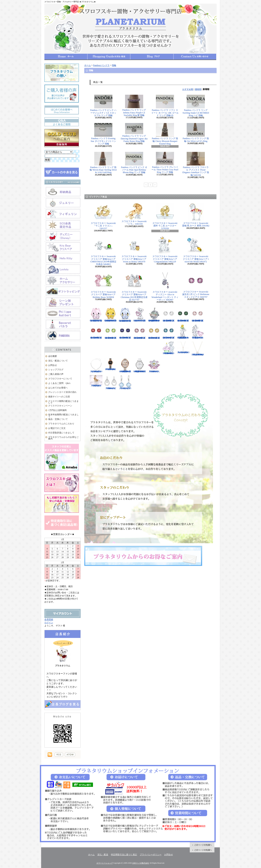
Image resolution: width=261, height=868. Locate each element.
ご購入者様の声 (56, 374)
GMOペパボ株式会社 (141, 863)
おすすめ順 (188, 89)
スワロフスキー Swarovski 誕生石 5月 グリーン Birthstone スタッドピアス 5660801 (183, 315)
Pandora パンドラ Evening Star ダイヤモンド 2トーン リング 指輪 (103, 134)
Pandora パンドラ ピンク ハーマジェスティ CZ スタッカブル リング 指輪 (103, 106)
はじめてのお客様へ (58, 388)
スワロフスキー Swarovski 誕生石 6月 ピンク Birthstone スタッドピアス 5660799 (198, 315)
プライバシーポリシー (151, 855)
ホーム (66, 57)
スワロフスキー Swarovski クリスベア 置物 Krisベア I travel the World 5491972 (196, 250)
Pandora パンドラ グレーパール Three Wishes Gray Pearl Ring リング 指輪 (165, 163)
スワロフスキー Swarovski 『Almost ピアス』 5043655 (111, 382)
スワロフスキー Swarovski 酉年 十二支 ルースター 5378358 (165, 216)
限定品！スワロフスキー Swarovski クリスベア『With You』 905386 (198, 332)
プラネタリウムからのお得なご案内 (63, 438)
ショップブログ (152, 57)
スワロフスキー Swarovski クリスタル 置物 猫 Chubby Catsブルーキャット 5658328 (125, 315)
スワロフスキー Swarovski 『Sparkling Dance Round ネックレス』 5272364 (198, 349)
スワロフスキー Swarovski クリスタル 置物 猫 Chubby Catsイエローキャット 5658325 (111, 315)
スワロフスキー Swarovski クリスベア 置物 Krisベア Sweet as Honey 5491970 (134, 250)
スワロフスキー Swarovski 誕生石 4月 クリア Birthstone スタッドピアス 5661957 (169, 315)
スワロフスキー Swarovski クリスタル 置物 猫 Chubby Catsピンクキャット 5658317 (96, 315)
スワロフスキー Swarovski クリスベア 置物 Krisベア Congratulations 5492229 (165, 250)
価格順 (198, 89)
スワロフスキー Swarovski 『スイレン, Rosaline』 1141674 (154, 365)
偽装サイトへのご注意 (59, 397)
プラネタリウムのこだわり (61, 424)
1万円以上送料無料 (57, 410)
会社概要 (53, 356)
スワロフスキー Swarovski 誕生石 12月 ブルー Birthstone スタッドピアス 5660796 (169, 332)
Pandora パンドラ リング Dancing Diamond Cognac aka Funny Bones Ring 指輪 (134, 133)
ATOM (70, 755)
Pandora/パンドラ (101, 65)
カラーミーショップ (105, 863)
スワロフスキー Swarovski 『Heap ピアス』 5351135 (125, 382)
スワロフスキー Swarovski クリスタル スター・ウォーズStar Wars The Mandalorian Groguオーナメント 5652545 (154, 315)
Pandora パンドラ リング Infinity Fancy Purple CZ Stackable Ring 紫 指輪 (134, 106)
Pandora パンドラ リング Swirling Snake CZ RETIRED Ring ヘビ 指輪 (196, 106)
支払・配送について (109, 57)
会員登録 (49, 619)
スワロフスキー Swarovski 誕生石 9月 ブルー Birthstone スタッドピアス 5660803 (125, 332)
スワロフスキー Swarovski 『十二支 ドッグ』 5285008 (96, 381)
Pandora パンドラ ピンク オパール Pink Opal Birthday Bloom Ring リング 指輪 (134, 163)
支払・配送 (103, 855)
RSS (59, 755)
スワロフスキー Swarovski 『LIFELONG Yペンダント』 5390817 (183, 347)
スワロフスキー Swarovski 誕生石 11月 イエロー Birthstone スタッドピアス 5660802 (154, 332)
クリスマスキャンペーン (60, 406)
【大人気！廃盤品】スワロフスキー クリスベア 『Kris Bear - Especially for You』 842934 (183, 332)
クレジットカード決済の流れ (62, 392)
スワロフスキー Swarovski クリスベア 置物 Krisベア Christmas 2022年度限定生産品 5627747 (134, 286)
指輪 (114, 65)
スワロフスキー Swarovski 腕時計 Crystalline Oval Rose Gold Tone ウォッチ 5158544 (125, 365)
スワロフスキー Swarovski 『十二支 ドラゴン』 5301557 (103, 216)
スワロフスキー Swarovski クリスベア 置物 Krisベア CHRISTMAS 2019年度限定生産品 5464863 (103, 251)
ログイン (49, 623)
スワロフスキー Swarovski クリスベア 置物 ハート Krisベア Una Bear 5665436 (140, 315)
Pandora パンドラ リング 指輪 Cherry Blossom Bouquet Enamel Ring (165, 134)
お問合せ (195, 57)
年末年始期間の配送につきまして (63, 415)
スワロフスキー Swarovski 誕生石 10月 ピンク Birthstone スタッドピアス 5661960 (140, 332)
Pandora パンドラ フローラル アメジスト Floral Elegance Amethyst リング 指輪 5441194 (196, 164)
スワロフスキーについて (60, 379)
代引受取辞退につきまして (61, 433)
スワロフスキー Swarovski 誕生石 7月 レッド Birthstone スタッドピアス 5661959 (96, 332)
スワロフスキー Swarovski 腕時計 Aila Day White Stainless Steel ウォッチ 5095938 (140, 365)
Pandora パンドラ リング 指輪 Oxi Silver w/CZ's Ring (196, 133)
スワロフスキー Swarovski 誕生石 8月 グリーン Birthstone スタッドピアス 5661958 (111, 332)
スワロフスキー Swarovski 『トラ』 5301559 (134, 214)
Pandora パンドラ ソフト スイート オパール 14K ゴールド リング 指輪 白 (165, 106)
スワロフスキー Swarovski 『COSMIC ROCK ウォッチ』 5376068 (111, 364)
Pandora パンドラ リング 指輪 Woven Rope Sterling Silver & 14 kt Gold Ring (103, 163)
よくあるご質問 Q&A (59, 383)
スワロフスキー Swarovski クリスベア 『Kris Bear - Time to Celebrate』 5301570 (169, 348)
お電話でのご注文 (57, 428)
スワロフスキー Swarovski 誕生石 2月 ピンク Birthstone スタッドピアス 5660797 (196, 285)
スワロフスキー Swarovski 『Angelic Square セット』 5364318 (96, 365)
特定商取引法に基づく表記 (124, 855)
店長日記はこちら (63, 704)
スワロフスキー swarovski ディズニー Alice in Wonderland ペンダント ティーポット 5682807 (165, 286)
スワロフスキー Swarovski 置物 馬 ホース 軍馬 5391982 (196, 215)
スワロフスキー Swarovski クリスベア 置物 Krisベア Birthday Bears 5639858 (103, 285)
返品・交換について (58, 419)
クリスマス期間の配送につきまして (63, 402)
